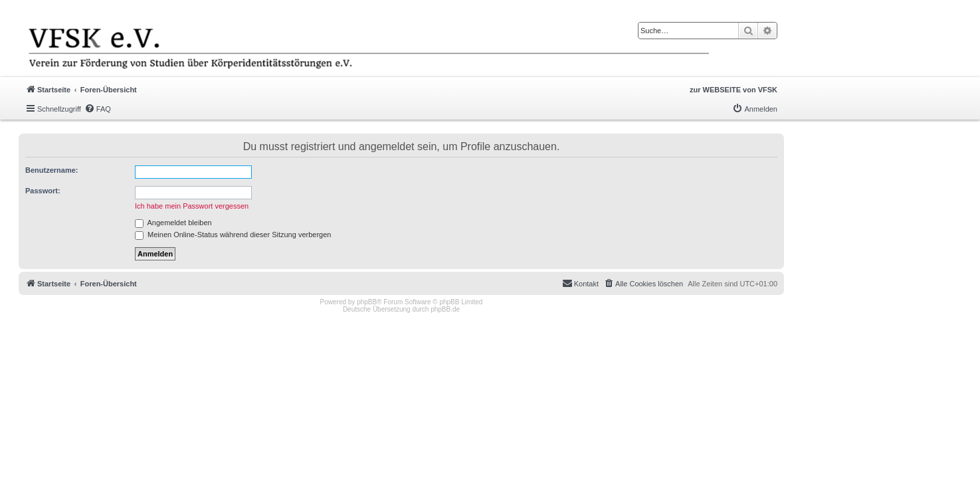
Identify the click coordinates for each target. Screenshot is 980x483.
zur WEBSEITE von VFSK (734, 90)
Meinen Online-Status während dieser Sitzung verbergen (233, 235)
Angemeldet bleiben (173, 223)
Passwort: (43, 191)
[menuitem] (98, 109)
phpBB (367, 302)
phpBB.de (445, 309)
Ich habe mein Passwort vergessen (192, 206)
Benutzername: (51, 170)
